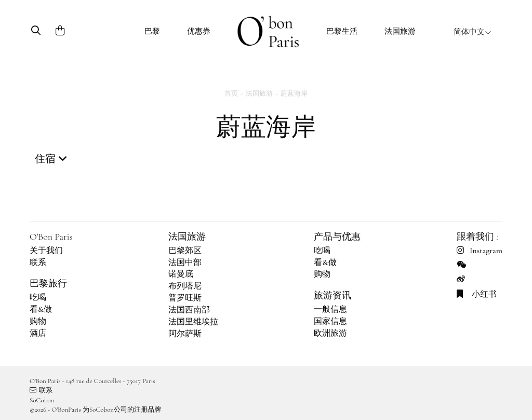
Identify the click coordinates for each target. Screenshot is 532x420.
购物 (38, 321)
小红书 (477, 294)
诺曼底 (181, 274)
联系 (38, 262)
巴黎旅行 (48, 283)
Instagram (480, 251)
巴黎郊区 (185, 251)
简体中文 (473, 32)
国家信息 (330, 321)
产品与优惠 (337, 237)
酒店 (38, 333)
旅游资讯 (332, 295)
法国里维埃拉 (193, 322)
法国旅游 (400, 31)
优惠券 (199, 31)
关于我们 (46, 251)
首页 (231, 94)
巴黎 (152, 31)
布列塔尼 (185, 286)
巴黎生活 (342, 31)
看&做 (41, 309)
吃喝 (38, 297)
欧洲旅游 (330, 333)
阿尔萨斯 (185, 334)
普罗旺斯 (185, 298)
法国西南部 (189, 310)
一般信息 (330, 309)
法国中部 (185, 262)
